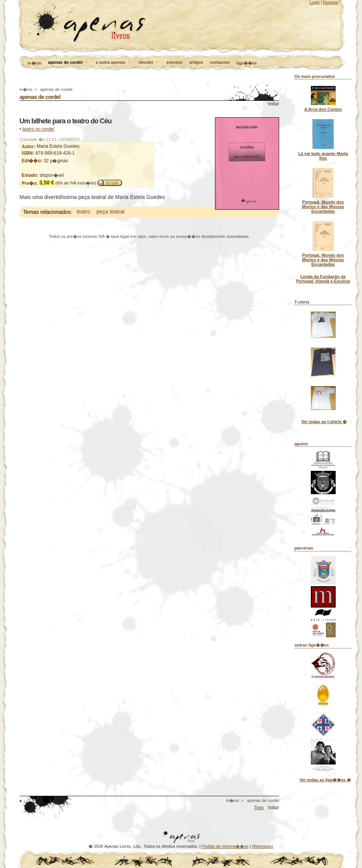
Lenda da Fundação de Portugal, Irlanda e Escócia (323, 279)
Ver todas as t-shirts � (324, 422)
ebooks (149, 63)
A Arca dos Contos (323, 109)
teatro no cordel (38, 129)
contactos (220, 62)
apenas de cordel (69, 63)
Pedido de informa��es (225, 846)
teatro (83, 212)
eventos (175, 62)
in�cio (35, 63)
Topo (259, 808)
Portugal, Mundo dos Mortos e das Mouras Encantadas (323, 207)
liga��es (246, 63)
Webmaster (263, 846)
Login (314, 2)
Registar (331, 2)
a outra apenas (114, 63)
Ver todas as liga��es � (325, 780)
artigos (196, 62)
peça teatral (111, 212)
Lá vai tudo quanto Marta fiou (323, 156)
